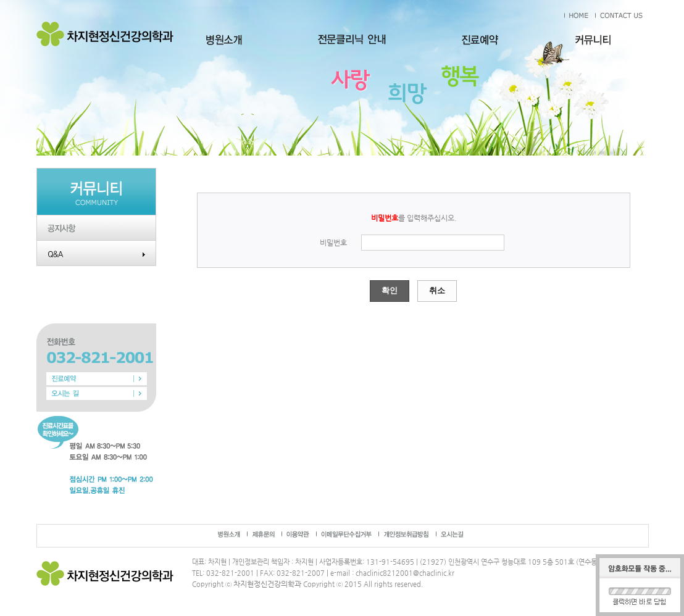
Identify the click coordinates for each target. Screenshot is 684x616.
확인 (390, 290)
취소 (437, 290)
